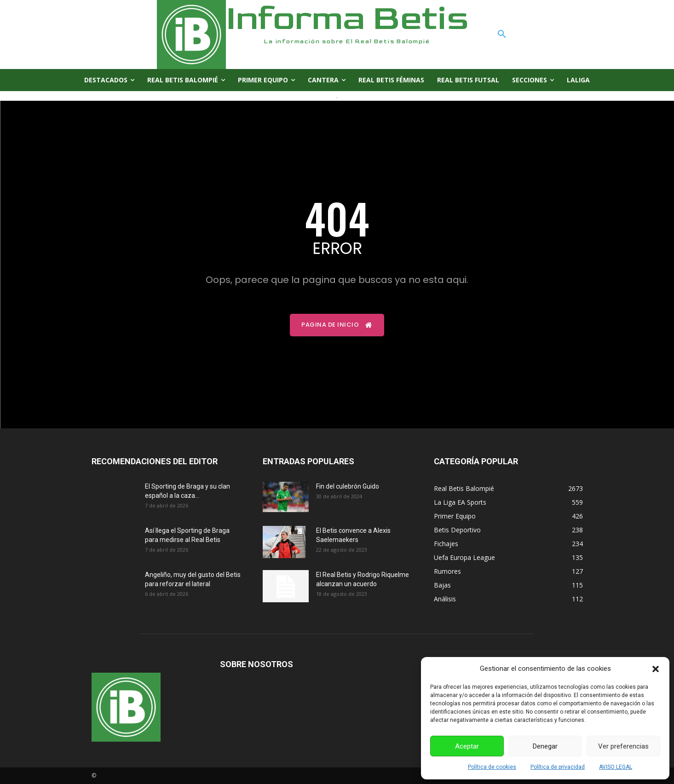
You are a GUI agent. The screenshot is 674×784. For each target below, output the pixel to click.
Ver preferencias (623, 746)
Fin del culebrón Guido (348, 486)
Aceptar (467, 746)
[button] (656, 669)
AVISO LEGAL (616, 767)
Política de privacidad (558, 767)
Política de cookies (492, 767)
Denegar (545, 746)
